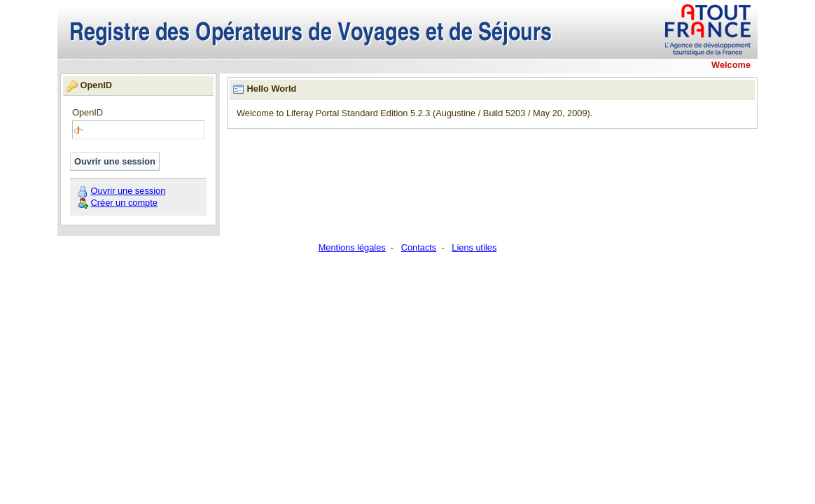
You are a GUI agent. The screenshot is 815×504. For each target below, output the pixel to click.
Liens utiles (474, 247)
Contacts (419, 247)
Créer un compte (124, 203)
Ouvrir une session (128, 191)
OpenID (88, 113)
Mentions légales (352, 247)
